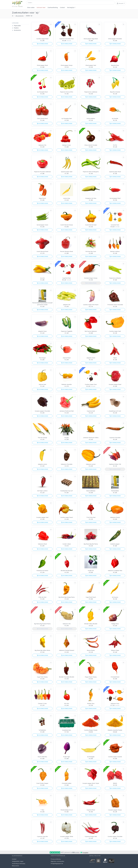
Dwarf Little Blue (42, 757)
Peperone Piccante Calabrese (42, 172)
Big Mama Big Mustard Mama (42, 624)
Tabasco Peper (115, 650)
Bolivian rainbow (115, 251)
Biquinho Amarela (115, 92)
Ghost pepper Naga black (91, 39)
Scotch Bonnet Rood (42, 251)
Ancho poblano (91, 118)
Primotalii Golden (67, 783)
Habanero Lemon (91, 464)
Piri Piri (115, 145)
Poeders (16, 28)
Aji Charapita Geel (67, 118)
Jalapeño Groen (91, 358)
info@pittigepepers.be (57, 863)
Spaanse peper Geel (67, 172)
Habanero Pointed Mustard (67, 650)
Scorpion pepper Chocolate (42, 411)
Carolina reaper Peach (67, 517)
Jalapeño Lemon (42, 464)
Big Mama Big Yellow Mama (42, 650)
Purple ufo (91, 570)
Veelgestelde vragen (18, 861)
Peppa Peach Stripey (91, 677)
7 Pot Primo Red (91, 517)
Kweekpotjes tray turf (67, 491)
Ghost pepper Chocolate (115, 39)
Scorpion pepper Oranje (115, 810)
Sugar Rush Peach (91, 597)
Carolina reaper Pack (91, 384)
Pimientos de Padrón (42, 570)
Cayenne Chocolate (115, 438)
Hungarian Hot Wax (91, 198)
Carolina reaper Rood (42, 39)
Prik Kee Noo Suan (91, 251)
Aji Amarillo (115, 118)
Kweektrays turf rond (115, 411)
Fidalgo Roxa (115, 624)
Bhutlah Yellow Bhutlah (91, 624)
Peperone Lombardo (115, 278)
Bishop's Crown (67, 145)
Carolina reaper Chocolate (115, 836)
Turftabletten (42, 730)
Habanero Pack (115, 703)
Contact (62, 7)
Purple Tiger (67, 757)
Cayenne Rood (91, 810)
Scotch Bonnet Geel (91, 225)
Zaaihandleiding (53, 7)
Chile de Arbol (42, 597)
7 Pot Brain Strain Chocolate (115, 305)
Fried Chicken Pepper (42, 783)
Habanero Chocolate (67, 464)
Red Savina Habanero (91, 331)
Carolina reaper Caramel (115, 757)
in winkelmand (42, 44)
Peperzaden (17, 26)
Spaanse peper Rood (115, 172)
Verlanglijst (72, 7)
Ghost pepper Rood (42, 65)
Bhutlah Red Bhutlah (67, 570)
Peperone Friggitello (67, 331)
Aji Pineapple (91, 757)
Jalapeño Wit (67, 305)
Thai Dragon (42, 358)
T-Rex (42, 810)
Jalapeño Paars (42, 331)
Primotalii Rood (115, 677)
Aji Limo (42, 278)
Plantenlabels (115, 491)
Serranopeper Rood (115, 198)
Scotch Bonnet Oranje (67, 225)
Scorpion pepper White (67, 836)
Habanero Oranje (115, 517)
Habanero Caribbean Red (115, 570)
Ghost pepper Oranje (67, 65)
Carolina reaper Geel (115, 331)
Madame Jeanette (67, 384)
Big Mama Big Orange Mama (67, 597)
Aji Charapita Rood (42, 92)
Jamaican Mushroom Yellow (91, 438)
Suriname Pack (115, 225)
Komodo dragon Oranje (91, 278)
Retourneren (15, 866)
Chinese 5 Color (42, 703)
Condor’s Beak (67, 544)
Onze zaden (31, 7)
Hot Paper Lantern (42, 491)
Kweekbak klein (67, 730)
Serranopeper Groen (42, 225)
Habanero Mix (42, 145)
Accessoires (17, 30)
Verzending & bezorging (19, 863)
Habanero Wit (67, 624)
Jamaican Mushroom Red (67, 411)
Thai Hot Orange (42, 438)
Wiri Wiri (67, 703)
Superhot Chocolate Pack (67, 39)
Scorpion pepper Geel (42, 517)
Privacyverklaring (56, 859)
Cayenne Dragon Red (91, 836)
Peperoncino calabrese (91, 92)
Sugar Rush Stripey (42, 677)
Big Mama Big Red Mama (91, 544)
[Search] (70, 3)
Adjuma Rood (67, 358)
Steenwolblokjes (91, 491)
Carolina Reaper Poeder (91, 730)
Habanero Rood (42, 544)
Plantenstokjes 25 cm (67, 810)
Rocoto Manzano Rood (67, 251)
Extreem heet (41, 7)
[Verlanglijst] (51, 24)
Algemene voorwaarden (57, 861)
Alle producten (20, 16)
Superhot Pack (67, 278)
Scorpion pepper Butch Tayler (91, 783)
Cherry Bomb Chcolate (91, 145)
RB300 (115, 783)
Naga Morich (42, 198)
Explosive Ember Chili (115, 464)
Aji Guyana (115, 597)
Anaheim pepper (115, 544)
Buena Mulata (91, 650)
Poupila (67, 438)
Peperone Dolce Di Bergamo (91, 172)
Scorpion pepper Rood (115, 384)
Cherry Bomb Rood (42, 118)
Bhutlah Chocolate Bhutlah (67, 677)
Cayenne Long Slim (42, 836)
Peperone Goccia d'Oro (67, 92)
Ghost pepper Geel (91, 65)
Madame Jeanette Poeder (115, 730)
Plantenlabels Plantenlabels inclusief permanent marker (42, 304)
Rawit (115, 358)
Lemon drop (67, 198)
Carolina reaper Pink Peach (91, 305)
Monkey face (91, 703)
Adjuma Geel (42, 384)
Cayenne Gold (91, 411)
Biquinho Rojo (115, 65)
